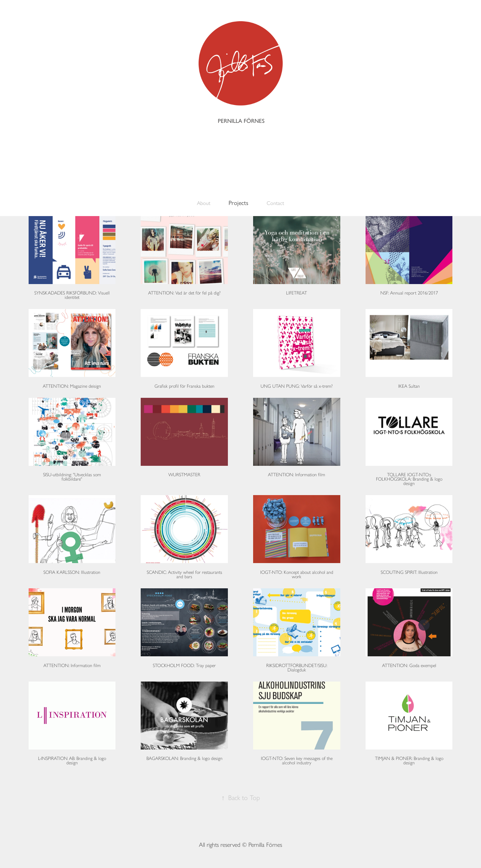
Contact (275, 203)
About (204, 203)
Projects (238, 203)
